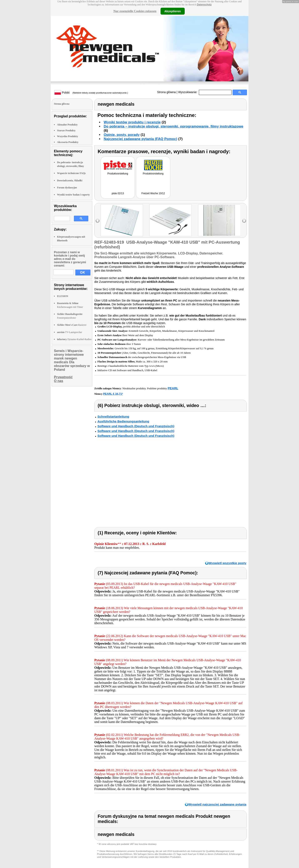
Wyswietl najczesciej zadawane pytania (217, 804)
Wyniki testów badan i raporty (73, 195)
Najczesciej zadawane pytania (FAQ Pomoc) (140, 139)
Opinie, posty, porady (122, 135)
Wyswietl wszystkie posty (227, 563)
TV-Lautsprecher (70, 332)
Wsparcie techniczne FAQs (71, 173)
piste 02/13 (118, 193)
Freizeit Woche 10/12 (153, 193)
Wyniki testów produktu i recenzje (132, 122)
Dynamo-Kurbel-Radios (74, 339)
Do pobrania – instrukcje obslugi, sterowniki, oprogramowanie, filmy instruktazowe (174, 126)
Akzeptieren (173, 11)
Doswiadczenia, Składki (70, 180)
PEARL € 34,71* (113, 394)
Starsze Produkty (66, 130)
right (244, 221)
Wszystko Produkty (68, 136)
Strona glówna (167, 92)
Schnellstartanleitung (113, 416)
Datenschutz (204, 5)
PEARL (173, 388)
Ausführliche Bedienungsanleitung (123, 421)
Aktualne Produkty (67, 125)
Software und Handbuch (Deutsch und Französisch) (136, 426)
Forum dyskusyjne (67, 188)
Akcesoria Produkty (68, 142)
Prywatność (63, 377)
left (98, 221)
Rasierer (72, 325)
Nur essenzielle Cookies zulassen (135, 11)
